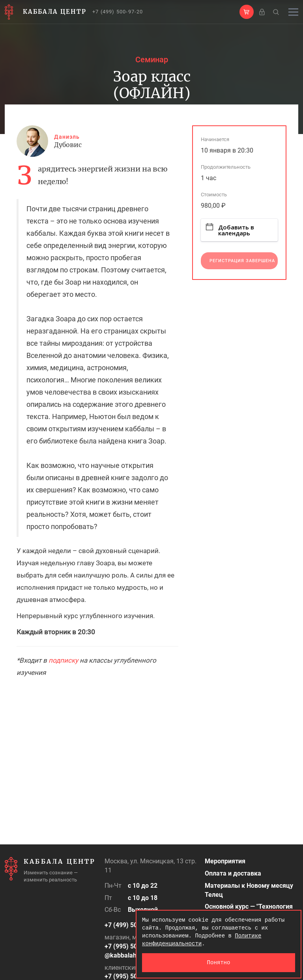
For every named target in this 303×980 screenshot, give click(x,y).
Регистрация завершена (242, 261)
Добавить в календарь (230, 230)
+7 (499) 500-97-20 (118, 12)
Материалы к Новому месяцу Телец (249, 890)
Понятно (219, 962)
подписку (63, 660)
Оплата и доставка (233, 873)
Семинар (152, 60)
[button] (247, 12)
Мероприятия (225, 861)
